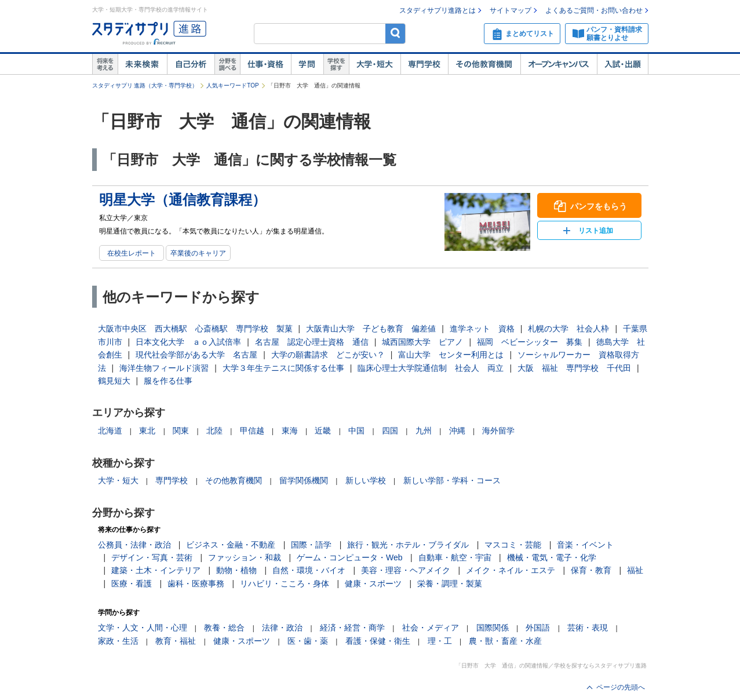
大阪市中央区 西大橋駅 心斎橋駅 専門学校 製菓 (195, 329)
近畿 (323, 431)
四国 (390, 431)
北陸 (214, 431)
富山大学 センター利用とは (451, 355)
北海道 (110, 431)
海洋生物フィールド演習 (164, 368)
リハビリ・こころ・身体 (285, 584)
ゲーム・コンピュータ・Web (350, 557)
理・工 (440, 641)
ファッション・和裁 (245, 557)
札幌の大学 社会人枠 (568, 329)
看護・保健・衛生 (378, 641)
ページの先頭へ (621, 687)
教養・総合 (224, 628)
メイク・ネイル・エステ (511, 570)
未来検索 (142, 64)
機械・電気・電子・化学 (552, 557)
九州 (424, 431)
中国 (356, 431)
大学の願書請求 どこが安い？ (328, 355)
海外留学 (498, 431)
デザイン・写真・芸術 (152, 557)
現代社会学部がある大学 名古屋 (196, 355)
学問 (307, 64)
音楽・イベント (585, 545)
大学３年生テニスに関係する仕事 (283, 368)
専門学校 (424, 64)
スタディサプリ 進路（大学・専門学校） (145, 85)
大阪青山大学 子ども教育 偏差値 (371, 329)
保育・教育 (591, 570)
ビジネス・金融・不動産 (231, 545)
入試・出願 (623, 64)
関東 (181, 431)
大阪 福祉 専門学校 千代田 (574, 368)
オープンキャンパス (559, 64)
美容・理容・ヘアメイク (406, 570)
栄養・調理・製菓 (450, 584)
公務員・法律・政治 (134, 545)
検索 (395, 33)
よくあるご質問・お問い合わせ (594, 10)
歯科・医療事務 (196, 584)
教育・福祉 (176, 641)
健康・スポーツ (373, 584)
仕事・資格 (265, 64)
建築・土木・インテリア (156, 570)
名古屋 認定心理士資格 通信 (312, 342)
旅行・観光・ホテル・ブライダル (408, 545)
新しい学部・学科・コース (452, 480)
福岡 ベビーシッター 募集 (530, 342)
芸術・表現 (588, 628)
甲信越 (252, 431)
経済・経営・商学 (352, 628)
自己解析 (191, 64)
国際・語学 (311, 545)
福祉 (635, 570)
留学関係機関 (304, 480)
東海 (290, 431)
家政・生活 (118, 641)
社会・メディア (431, 628)
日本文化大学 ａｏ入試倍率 (188, 342)
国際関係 (493, 628)
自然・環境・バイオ (309, 570)
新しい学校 (366, 480)
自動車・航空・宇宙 (455, 557)
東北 (147, 431)
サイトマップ (511, 10)
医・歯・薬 (308, 641)
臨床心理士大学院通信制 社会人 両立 (431, 368)
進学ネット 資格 (482, 329)
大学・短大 (375, 64)
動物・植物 (236, 570)
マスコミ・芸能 (513, 545)
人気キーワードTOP (232, 85)
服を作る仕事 (168, 381)
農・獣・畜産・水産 (505, 641)
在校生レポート (132, 253)
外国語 (538, 628)
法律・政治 (282, 628)
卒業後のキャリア (198, 253)
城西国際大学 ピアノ (422, 342)
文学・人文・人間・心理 (143, 628)
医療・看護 (132, 584)
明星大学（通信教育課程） (183, 200)
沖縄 (457, 431)
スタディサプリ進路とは (438, 10)
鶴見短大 (114, 381)
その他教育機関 (484, 64)
